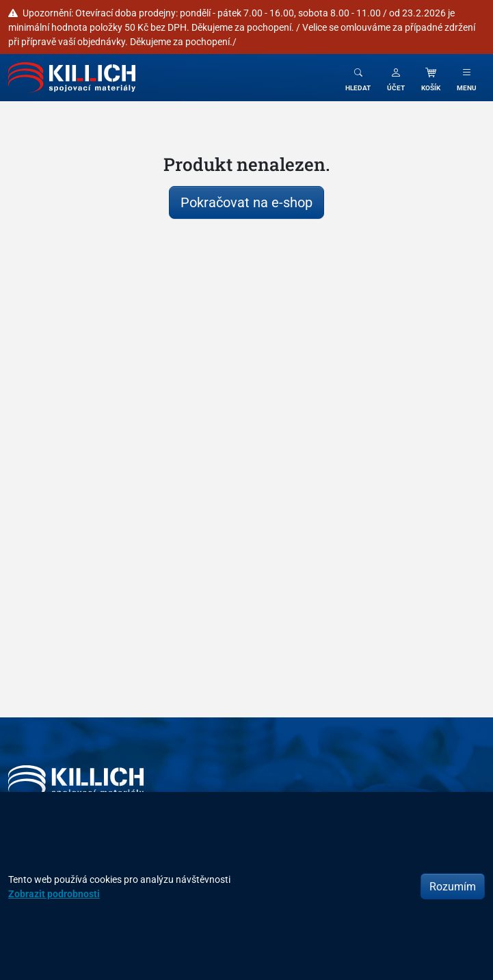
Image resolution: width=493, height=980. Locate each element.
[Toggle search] (358, 78)
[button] (396, 78)
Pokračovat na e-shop (246, 202)
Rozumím (453, 886)
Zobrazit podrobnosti (54, 893)
